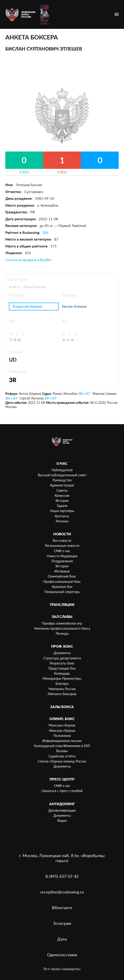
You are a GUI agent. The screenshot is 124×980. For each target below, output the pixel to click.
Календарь (62, 673)
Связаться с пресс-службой (62, 791)
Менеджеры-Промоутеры (62, 678)
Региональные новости (62, 546)
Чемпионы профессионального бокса (62, 628)
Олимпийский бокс (62, 576)
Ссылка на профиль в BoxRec (28, 260)
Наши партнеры (62, 511)
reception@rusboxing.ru (62, 892)
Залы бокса (62, 707)
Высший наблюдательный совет (62, 475)
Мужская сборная (62, 725)
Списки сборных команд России (62, 761)
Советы (62, 490)
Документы (62, 653)
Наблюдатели (62, 470)
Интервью (62, 571)
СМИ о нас (62, 551)
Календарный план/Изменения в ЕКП (62, 746)
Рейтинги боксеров (62, 694)
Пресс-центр (62, 779)
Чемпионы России (62, 689)
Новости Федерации (62, 556)
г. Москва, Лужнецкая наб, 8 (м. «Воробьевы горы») (62, 858)
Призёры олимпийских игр (62, 623)
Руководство (62, 480)
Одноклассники (62, 955)
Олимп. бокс (62, 719)
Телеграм (62, 923)
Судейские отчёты (62, 756)
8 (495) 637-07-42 (62, 876)
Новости (62, 534)
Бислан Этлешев (74, 307)
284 (46, 232)
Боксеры (62, 684)
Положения (62, 736)
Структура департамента (62, 658)
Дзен (62, 939)
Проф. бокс (62, 646)
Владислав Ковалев (27, 306)
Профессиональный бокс (62, 582)
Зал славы (62, 617)
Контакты (62, 516)
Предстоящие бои (62, 668)
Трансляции (62, 605)
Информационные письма (62, 741)
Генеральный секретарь (62, 592)
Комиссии (62, 496)
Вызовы (62, 751)
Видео (62, 821)
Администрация (62, 485)
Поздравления (62, 561)
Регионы (62, 521)
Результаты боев (62, 663)
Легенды (62, 633)
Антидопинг (62, 804)
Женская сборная (62, 731)
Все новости (62, 541)
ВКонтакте (62, 908)
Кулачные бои (62, 587)
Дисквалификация (62, 810)
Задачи (62, 506)
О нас (62, 463)
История (62, 501)
